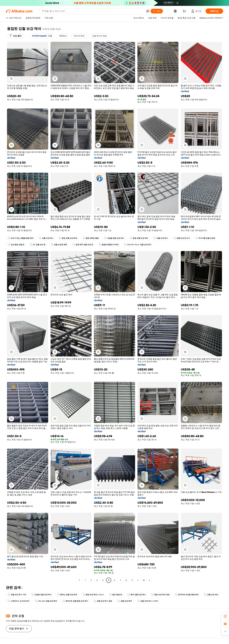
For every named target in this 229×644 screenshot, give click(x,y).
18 (144, 580)
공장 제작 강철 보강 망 (83, 245)
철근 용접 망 (116, 595)
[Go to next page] (150, 580)
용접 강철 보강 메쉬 (68, 238)
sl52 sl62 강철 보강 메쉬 (46, 601)
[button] (148, 11)
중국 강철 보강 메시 (137, 595)
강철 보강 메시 (46, 238)
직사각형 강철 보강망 (205, 238)
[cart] (185, 12)
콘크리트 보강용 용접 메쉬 (187, 595)
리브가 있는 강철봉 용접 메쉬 (21, 238)
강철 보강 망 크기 (182, 238)
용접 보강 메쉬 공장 (160, 595)
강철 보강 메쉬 (125, 601)
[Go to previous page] (79, 580)
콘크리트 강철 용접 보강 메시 (75, 601)
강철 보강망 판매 (59, 245)
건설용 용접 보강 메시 (114, 238)
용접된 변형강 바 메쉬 (109, 245)
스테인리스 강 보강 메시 (19, 601)
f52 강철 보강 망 (38, 245)
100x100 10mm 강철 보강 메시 (138, 245)
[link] (225, 616)
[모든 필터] (16, 36)
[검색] (157, 11)
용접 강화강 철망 (91, 238)
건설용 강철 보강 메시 (42, 595)
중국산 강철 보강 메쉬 (67, 595)
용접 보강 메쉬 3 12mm (93, 595)
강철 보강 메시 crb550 (148, 601)
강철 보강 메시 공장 (103, 601)
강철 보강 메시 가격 (17, 595)
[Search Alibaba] (93, 11)
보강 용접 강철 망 (16, 245)
